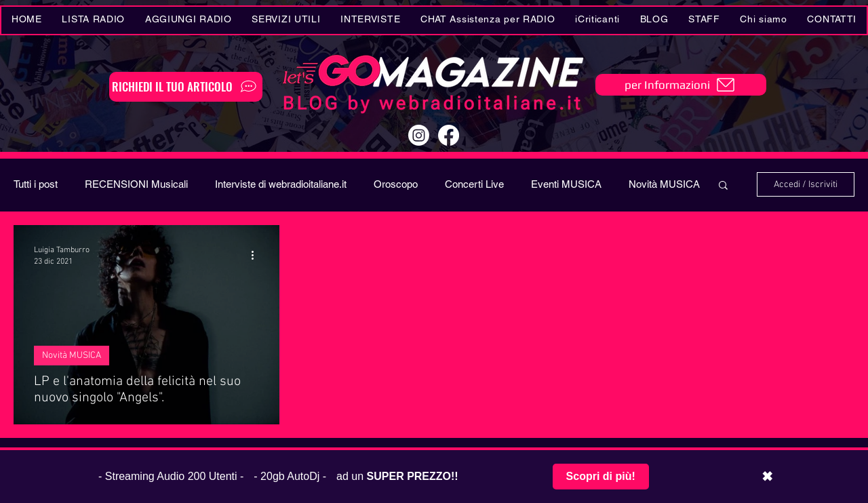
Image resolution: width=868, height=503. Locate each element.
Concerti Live (474, 184)
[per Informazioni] (681, 85)
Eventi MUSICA (566, 184)
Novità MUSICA (664, 184)
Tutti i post (36, 184)
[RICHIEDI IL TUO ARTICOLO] (186, 87)
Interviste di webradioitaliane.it (281, 184)
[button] (287, 20)
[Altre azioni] (257, 255)
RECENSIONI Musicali (136, 184)
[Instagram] (419, 135)
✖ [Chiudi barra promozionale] (767, 477)
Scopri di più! (601, 476)
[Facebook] (449, 135)
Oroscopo (396, 184)
